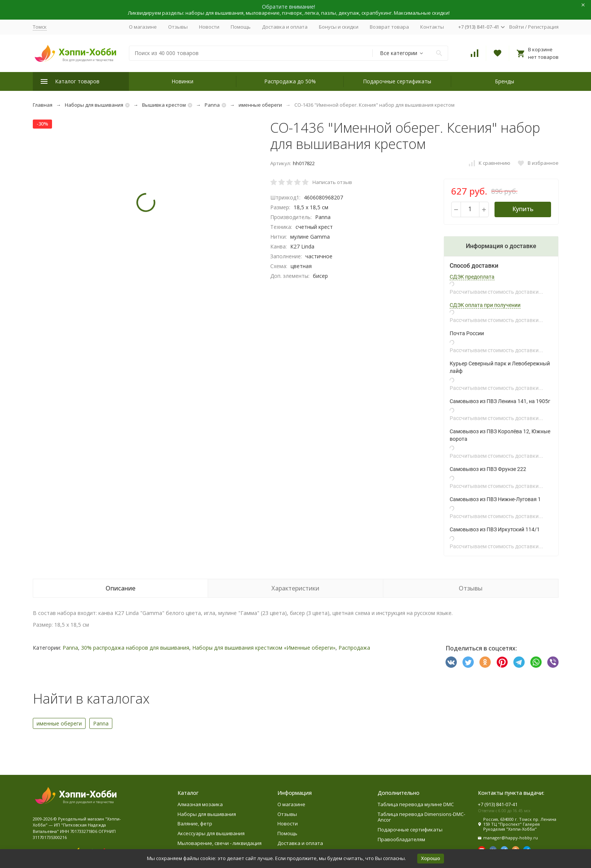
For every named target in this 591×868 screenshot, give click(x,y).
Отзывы (178, 27)
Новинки (182, 81)
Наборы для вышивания (94, 105)
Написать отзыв (332, 182)
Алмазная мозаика (200, 804)
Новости (209, 27)
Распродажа (354, 648)
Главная (43, 105)
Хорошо (431, 858)
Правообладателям (401, 839)
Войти (517, 27)
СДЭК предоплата (472, 277)
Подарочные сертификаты (397, 81)
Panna (212, 105)
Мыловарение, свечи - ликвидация (220, 843)
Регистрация (543, 27)
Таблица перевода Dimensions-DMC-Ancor (421, 817)
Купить (523, 209)
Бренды (504, 81)
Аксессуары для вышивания (211, 833)
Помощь (241, 27)
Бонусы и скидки (339, 27)
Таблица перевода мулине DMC (416, 804)
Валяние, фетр (195, 824)
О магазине (143, 27)
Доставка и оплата (285, 27)
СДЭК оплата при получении (485, 305)
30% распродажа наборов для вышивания (135, 648)
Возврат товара (389, 27)
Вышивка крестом (164, 105)
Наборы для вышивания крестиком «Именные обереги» (264, 648)
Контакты (432, 27)
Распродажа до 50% (290, 81)
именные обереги (260, 105)
